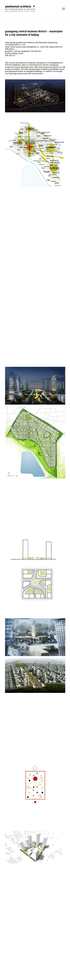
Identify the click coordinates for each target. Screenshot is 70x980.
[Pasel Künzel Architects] (20, 9)
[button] (64, 9)
